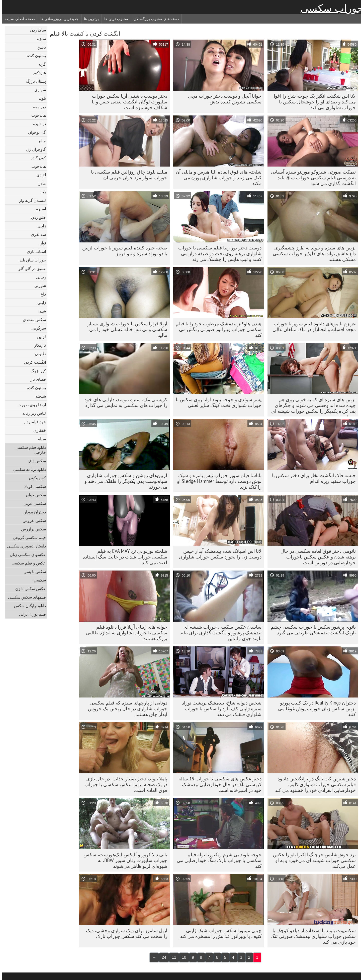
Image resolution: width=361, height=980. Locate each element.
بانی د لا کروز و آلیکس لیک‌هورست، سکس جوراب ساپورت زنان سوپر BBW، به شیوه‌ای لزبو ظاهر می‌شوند (123, 860)
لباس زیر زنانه (32, 413)
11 (172, 957)
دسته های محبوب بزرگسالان (154, 19)
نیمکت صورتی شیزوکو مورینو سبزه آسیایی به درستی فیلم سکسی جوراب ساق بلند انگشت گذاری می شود (311, 178)
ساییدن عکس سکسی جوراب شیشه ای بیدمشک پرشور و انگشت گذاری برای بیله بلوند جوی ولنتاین (219, 633)
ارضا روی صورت (29, 405)
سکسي (37, 580)
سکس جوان (34, 495)
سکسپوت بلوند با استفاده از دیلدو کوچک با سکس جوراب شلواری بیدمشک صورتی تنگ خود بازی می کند (311, 936)
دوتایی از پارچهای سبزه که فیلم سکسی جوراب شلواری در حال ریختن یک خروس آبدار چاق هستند (125, 709)
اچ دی (39, 175)
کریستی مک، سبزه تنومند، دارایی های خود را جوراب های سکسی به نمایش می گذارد (124, 402)
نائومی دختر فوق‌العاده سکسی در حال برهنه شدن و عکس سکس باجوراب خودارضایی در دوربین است (316, 557)
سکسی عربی (32, 503)
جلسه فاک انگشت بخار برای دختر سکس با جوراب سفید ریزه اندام (312, 478)
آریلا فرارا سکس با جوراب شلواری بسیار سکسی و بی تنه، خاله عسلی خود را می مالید (125, 329)
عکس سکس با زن (28, 589)
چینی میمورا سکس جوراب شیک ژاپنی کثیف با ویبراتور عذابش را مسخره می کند (218, 933)
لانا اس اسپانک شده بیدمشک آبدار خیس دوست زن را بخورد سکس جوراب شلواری (218, 554)
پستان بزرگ (34, 81)
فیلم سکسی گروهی (27, 537)
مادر (40, 183)
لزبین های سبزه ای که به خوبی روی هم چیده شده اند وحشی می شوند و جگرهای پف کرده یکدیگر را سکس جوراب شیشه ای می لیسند (311, 406)
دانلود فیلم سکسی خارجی (28, 450)
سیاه (40, 439)
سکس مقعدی (32, 320)
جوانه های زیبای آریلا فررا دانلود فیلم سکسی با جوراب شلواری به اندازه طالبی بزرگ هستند (124, 633)
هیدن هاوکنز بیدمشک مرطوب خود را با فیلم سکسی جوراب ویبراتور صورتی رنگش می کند (216, 329)
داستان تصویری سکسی (24, 546)
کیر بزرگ (36, 371)
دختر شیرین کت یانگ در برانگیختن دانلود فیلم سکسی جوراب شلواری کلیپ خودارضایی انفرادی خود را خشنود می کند (313, 784)
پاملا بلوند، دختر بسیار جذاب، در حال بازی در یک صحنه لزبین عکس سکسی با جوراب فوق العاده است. (124, 784)
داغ (41, 294)
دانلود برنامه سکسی (27, 469)
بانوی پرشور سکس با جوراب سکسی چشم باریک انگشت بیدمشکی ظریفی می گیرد (311, 630)
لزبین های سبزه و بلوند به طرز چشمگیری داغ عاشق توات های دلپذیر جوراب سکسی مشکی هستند (312, 253)
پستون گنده (34, 56)
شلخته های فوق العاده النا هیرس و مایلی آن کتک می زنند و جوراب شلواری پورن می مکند (216, 178)
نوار (41, 243)
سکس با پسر (33, 572)
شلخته (38, 396)
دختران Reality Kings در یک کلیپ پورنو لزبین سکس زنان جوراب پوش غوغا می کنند (315, 709)
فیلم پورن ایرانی (30, 614)
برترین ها (89, 19)
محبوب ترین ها (114, 19)
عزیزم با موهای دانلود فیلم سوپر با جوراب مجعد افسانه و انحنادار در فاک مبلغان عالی (312, 326)
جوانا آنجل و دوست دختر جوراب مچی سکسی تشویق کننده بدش (222, 99)
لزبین (39, 337)
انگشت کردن (33, 362)
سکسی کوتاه (33, 486)
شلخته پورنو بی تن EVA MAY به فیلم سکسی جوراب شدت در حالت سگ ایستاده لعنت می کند (123, 557)
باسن (39, 47)
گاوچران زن (34, 149)
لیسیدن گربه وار (30, 200)
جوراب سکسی (330, 8)
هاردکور (37, 73)
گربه (40, 64)
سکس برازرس (31, 529)
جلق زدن (36, 217)
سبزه (39, 39)
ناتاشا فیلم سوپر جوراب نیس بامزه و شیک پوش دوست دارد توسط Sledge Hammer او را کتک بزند (217, 481)
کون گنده (36, 158)
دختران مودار (33, 512)
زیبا (41, 192)
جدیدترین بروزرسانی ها (57, 19)
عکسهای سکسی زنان (26, 554)
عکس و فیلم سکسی (26, 563)
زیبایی (39, 277)
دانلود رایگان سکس (28, 606)
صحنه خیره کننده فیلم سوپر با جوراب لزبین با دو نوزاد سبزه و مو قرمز (122, 251)
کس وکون (35, 478)
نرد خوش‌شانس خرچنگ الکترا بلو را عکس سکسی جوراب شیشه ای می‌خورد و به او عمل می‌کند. (312, 860)
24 (162, 957)
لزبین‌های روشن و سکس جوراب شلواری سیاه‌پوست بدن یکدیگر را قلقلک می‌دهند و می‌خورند (124, 481)
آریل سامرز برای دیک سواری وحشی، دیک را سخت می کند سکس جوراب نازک (124, 933)
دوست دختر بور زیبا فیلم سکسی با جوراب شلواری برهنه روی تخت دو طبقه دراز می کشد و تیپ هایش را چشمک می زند (218, 253)
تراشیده (37, 124)
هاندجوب (36, 115)
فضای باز (36, 379)
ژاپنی (39, 226)
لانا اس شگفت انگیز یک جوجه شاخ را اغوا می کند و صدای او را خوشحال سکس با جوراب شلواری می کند (312, 102)
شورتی (38, 286)
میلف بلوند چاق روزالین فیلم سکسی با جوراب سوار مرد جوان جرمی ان (127, 175)
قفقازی (37, 430)
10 (182, 957)
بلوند (40, 98)
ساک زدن (36, 30)
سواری (38, 90)
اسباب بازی (34, 251)
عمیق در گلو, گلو (30, 268)
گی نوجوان (35, 132)
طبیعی (38, 354)
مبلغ (40, 141)
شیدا (40, 311)
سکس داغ (35, 461)
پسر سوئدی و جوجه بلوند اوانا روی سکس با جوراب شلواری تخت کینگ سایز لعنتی (216, 402)
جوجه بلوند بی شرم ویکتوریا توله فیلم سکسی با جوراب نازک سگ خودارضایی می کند (217, 860)
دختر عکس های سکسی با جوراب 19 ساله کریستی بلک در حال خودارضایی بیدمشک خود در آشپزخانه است (218, 784)
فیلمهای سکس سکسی (25, 597)
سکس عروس (32, 520)
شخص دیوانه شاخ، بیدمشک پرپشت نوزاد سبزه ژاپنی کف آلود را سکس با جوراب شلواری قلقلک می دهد (219, 709)
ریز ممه (37, 107)
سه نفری (36, 234)
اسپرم (38, 209)
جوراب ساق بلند (30, 260)
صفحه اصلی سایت (18, 19)
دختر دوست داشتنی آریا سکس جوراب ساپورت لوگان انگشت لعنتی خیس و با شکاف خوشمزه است (127, 102)
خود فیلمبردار (32, 422)
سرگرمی (36, 328)
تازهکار (38, 345)
